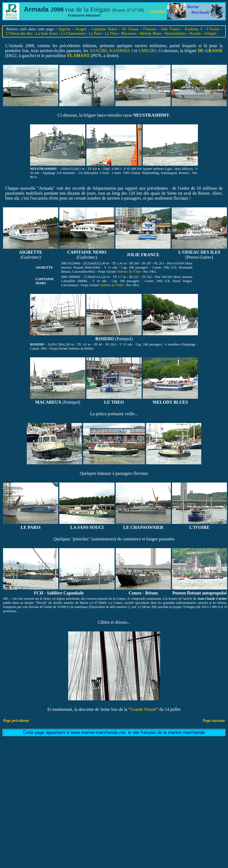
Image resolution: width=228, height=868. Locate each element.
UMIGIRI (147, 51)
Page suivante (214, 721)
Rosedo (195, 34)
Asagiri (81, 29)
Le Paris (95, 34)
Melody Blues (151, 34)
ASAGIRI (98, 51)
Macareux (129, 34)
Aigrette (65, 29)
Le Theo (111, 34)
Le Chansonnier (73, 34)
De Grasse (130, 29)
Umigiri (210, 34)
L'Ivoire (213, 29)
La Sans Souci (47, 34)
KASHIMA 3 (121, 51)
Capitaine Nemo (104, 29)
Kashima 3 (193, 29)
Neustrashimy (176, 34)
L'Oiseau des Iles (19, 34)
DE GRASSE (210, 51)
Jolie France (170, 29)
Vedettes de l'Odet (129, 272)
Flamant (150, 29)
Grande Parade (143, 709)
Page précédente (16, 721)
